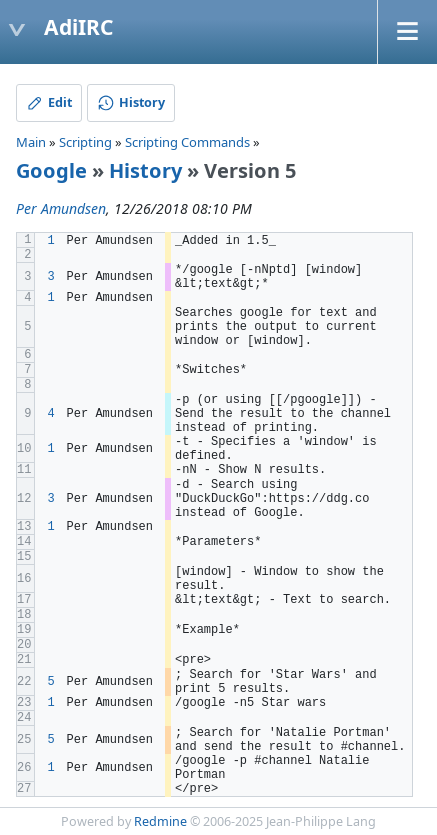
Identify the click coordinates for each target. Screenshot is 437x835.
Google (51, 170)
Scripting (85, 142)
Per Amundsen (61, 208)
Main (31, 142)
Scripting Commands (187, 142)
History (145, 170)
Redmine (160, 821)
